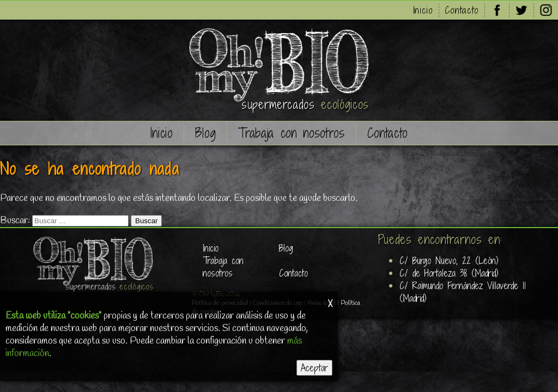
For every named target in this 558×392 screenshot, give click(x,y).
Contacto (462, 10)
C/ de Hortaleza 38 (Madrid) (449, 273)
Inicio (423, 10)
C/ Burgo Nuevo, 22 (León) (449, 261)
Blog (206, 133)
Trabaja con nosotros (291, 133)
